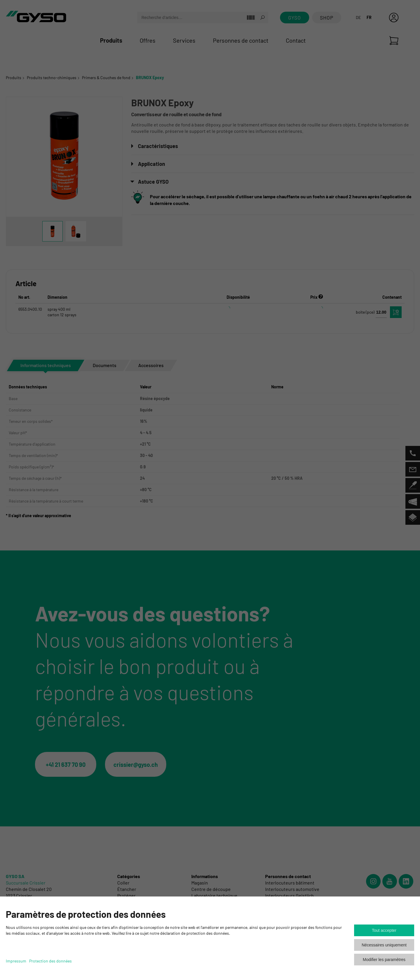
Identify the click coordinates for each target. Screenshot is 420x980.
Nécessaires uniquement (384, 945)
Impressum (16, 961)
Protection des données (50, 961)
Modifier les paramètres (384, 960)
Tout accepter (384, 930)
